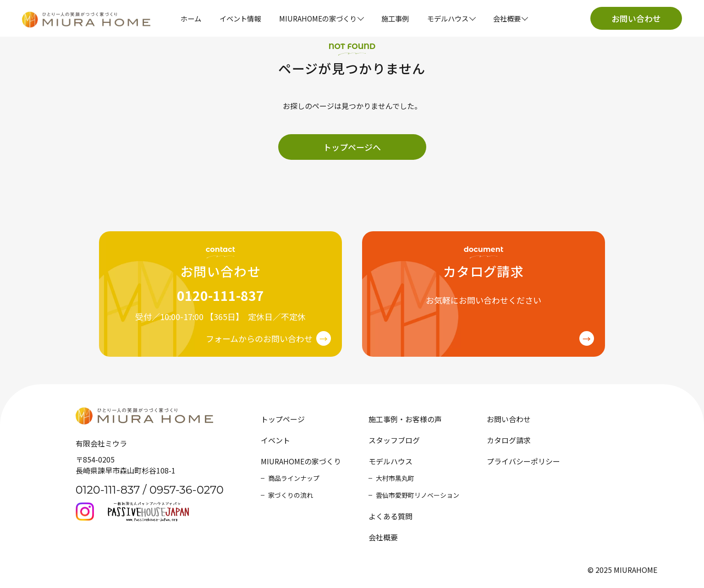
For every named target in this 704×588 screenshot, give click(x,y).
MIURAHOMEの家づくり (301, 461)
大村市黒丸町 (395, 478)
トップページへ (352, 147)
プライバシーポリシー (523, 461)
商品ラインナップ (294, 478)
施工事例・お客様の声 (405, 419)
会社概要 (383, 537)
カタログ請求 (509, 440)
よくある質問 (390, 516)
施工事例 (395, 18)
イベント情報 (240, 18)
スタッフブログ (394, 440)
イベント (275, 440)
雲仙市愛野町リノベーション (418, 495)
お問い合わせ (636, 18)
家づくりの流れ (291, 495)
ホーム (191, 18)
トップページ (283, 419)
